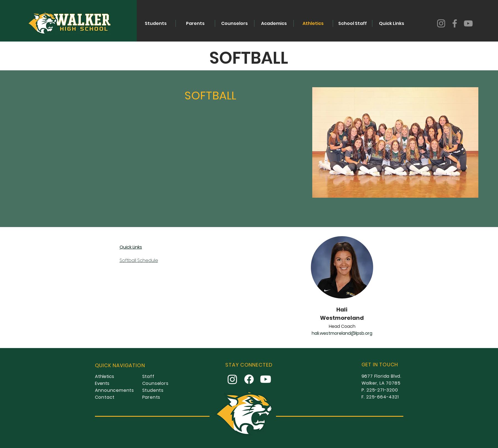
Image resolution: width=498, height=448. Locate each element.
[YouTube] (468, 23)
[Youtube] (266, 379)
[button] (274, 23)
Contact (105, 397)
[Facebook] (455, 23)
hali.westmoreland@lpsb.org (342, 333)
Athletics (104, 376)
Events (102, 383)
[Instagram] (441, 23)
